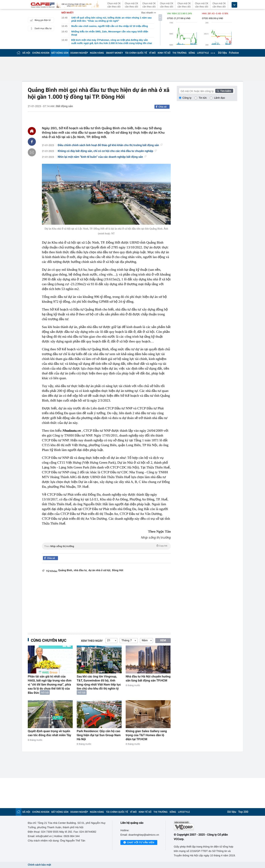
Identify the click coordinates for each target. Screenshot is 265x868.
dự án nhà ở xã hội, (100, 570)
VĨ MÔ (152, 53)
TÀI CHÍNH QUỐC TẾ (136, 53)
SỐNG (192, 53)
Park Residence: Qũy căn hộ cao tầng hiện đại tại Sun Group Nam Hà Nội (99, 735)
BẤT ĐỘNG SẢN (60, 53)
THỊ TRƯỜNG (179, 53)
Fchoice (234, 53)
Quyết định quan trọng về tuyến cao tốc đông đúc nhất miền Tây (49, 733)
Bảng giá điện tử (40, 20)
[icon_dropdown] (234, 5)
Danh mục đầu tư (40, 28)
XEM (163, 640)
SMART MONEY (114, 53)
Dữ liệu (223, 53)
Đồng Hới (117, 570)
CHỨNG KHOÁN (41, 53)
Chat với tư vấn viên (139, 843)
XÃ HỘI (26, 53)
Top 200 (243, 812)
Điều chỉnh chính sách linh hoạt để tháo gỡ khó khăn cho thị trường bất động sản (110, 145)
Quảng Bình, (66, 570)
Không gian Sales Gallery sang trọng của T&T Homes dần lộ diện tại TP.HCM (146, 735)
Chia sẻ (163, 107)
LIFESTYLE (203, 53)
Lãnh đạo (219, 98)
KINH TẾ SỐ (164, 53)
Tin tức (203, 98)
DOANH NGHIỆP (79, 53)
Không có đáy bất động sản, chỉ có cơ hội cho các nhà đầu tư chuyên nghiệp (107, 151)
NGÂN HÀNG (97, 53)
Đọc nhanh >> (149, 13)
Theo (106, 546)
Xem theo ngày (92, 641)
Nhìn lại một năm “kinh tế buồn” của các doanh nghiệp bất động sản (102, 157)
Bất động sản (65, 106)
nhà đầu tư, (81, 570)
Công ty (187, 98)
